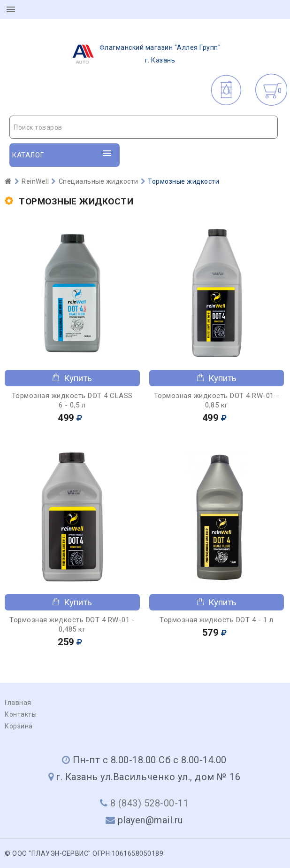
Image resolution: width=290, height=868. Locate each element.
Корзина (19, 726)
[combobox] (144, 127)
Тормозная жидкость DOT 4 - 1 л (216, 620)
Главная (18, 703)
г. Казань (144, 54)
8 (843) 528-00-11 (150, 803)
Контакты (21, 714)
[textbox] (144, 127)
